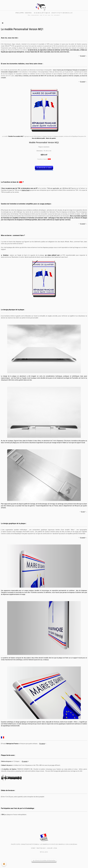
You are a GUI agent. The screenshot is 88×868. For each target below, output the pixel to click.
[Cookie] (4, 864)
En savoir (83, 56)
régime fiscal (25, 190)
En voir (83, 512)
